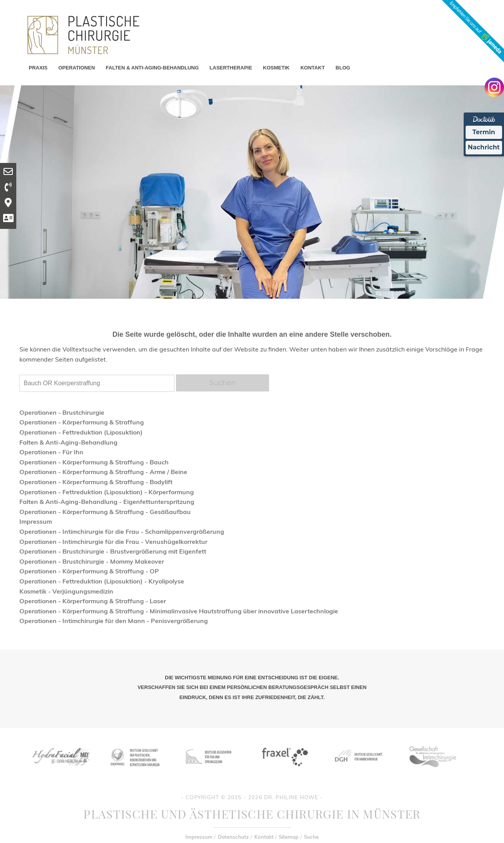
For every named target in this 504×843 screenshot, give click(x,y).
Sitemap (289, 837)
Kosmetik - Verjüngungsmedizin (66, 591)
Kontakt (264, 837)
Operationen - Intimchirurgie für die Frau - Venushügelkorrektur (113, 542)
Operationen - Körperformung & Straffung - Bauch (94, 462)
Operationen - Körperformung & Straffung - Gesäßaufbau (105, 512)
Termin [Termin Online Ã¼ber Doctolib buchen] (484, 132)
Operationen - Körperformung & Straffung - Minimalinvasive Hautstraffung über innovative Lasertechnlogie (179, 611)
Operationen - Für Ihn (51, 452)
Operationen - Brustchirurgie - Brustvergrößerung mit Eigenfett (113, 551)
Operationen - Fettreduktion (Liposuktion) (81, 432)
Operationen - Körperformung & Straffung (82, 422)
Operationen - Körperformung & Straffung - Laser (93, 601)
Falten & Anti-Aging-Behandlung (68, 442)
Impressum (36, 521)
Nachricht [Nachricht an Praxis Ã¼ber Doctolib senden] (484, 147)
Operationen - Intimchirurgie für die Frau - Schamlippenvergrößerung (122, 531)
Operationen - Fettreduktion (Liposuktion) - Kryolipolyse (102, 581)
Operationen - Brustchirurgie (62, 412)
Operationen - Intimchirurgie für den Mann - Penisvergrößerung (114, 621)
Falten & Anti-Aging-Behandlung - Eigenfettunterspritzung (107, 502)
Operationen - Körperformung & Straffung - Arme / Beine (103, 472)
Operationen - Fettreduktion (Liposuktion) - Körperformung (107, 492)
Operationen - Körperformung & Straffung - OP (89, 571)
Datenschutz (233, 837)
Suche (311, 837)
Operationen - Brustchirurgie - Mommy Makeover (92, 561)
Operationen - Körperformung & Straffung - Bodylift (96, 482)
